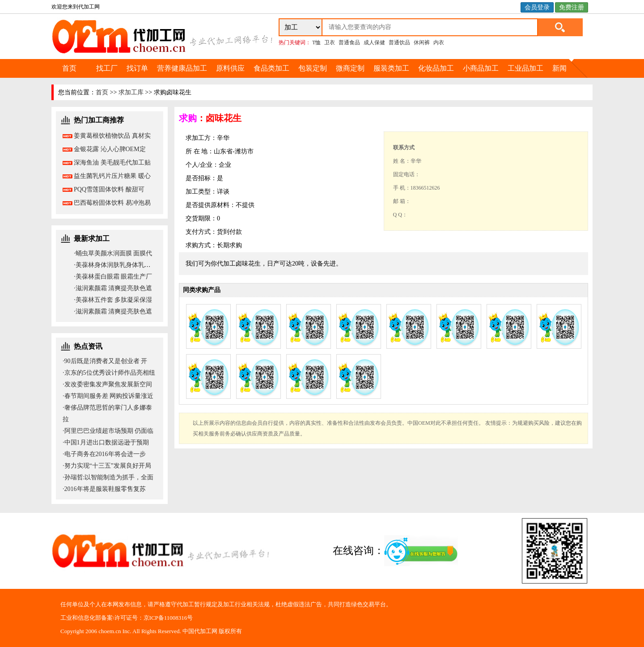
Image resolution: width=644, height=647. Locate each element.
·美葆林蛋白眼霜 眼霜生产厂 (113, 277)
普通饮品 (399, 42)
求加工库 (131, 92)
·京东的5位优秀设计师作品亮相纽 (109, 373)
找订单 (137, 68)
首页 (69, 68)
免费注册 (572, 7)
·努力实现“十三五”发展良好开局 (107, 466)
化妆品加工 (436, 68)
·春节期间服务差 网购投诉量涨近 (108, 396)
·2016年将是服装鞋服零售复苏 (104, 489)
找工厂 (107, 68)
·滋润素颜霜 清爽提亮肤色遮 (113, 288)
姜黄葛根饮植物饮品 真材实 (112, 136)
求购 (188, 118)
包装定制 (313, 68)
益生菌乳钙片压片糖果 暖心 (112, 176)
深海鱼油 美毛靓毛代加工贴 (112, 163)
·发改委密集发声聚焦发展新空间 (107, 384)
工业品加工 (525, 68)
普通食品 (349, 42)
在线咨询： (396, 551)
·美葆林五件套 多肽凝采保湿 (113, 300)
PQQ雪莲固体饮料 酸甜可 (109, 189)
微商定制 (350, 68)
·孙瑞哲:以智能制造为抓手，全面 (108, 477)
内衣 (439, 42)
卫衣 (330, 42)
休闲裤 (422, 42)
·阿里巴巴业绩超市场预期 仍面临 (108, 431)
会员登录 (537, 7)
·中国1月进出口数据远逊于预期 (106, 442)
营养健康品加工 (182, 68)
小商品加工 (481, 68)
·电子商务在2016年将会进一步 (104, 454)
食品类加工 (271, 68)
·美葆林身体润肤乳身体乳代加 (115, 265)
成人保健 (374, 42)
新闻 (559, 68)
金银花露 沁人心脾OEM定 (110, 149)
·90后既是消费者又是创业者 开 (105, 361)
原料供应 (230, 68)
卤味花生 (224, 118)
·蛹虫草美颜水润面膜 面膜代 (113, 253)
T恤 (316, 42)
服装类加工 (391, 68)
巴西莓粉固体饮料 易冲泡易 (112, 203)
